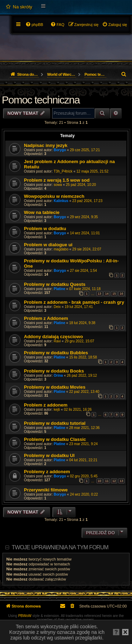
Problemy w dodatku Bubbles (56, 353)
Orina (58, 375)
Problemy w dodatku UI (49, 455)
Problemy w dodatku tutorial (55, 423)
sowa (58, 185)
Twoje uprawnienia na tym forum (60, 547)
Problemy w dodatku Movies (55, 387)
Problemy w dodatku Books (54, 371)
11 (107, 481)
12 (114, 481)
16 (121, 294)
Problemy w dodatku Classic (55, 439)
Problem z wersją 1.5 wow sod (57, 180)
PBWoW (25, 616)
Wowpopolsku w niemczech (54, 196)
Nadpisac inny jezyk (46, 145)
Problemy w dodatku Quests (55, 284)
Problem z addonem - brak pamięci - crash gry (74, 302)
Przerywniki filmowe (46, 490)
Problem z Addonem (46, 318)
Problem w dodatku (45, 229)
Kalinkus (61, 201)
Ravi (57, 341)
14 (107, 294)
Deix (57, 307)
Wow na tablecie (42, 212)
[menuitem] (19, 7)
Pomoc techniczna (41, 100)
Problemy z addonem (47, 472)
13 (100, 294)
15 (114, 294)
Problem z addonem (46, 405)
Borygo (60, 150)
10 (100, 481)
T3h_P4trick (63, 171)
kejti (57, 410)
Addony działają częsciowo (54, 337)
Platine (60, 289)
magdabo (61, 249)
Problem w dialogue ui (48, 245)
